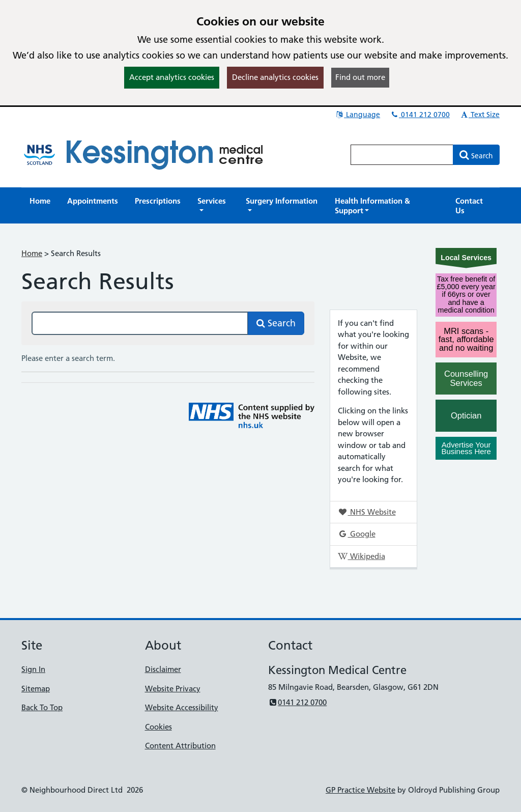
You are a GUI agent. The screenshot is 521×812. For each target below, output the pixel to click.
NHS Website (367, 512)
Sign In (33, 669)
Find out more (360, 77)
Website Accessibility (182, 707)
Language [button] (357, 115)
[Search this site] (140, 323)
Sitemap (36, 689)
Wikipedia (361, 556)
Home (32, 253)
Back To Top (42, 707)
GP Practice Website (360, 790)
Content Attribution (180, 746)
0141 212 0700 (420, 115)
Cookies (158, 727)
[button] (213, 206)
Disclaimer (163, 669)
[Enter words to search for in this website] (402, 155)
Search (276, 323)
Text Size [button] (480, 115)
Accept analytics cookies (172, 77)
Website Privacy (173, 689)
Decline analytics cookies (275, 77)
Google (356, 534)
